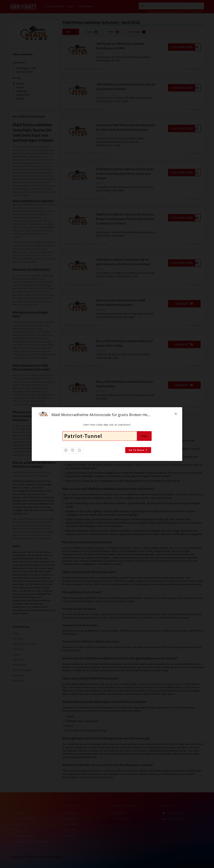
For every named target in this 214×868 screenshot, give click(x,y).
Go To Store (138, 450)
